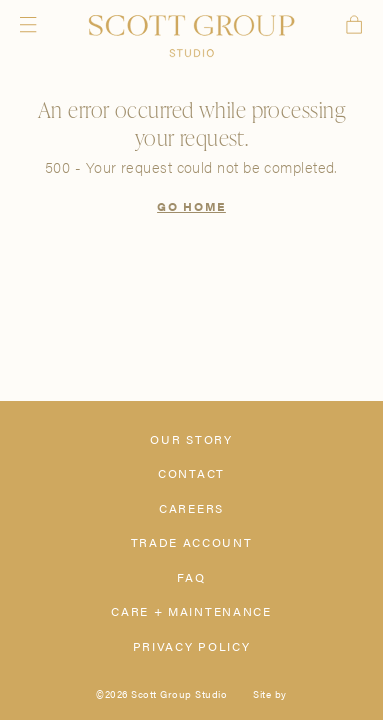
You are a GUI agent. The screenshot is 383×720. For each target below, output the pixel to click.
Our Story (191, 439)
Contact (191, 473)
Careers (191, 508)
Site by (270, 694)
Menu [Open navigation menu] (28, 24)
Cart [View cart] (354, 24)
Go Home (191, 206)
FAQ (191, 577)
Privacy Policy (192, 646)
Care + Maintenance (191, 611)
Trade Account (192, 542)
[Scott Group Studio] (191, 36)
